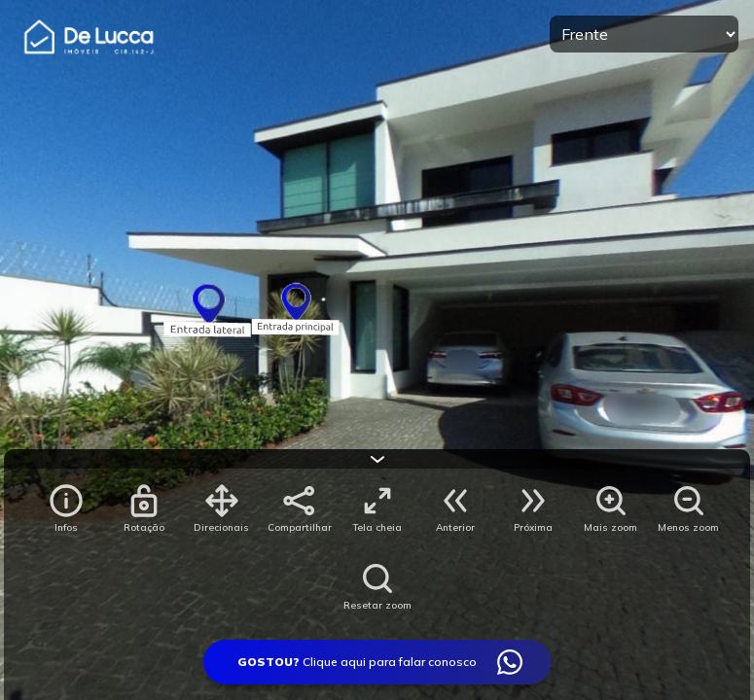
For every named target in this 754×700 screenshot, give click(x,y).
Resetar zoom (377, 605)
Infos (66, 527)
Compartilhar (300, 527)
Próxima (533, 527)
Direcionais (221, 527)
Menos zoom (688, 527)
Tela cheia (377, 527)
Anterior (455, 527)
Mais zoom (610, 527)
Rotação (144, 527)
